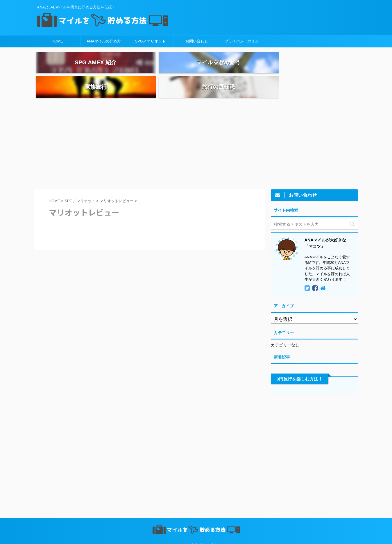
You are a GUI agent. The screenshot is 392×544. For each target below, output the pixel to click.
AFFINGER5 (252, 536)
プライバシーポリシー (244, 41)
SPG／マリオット (150, 41)
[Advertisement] (196, 126)
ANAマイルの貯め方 (104, 41)
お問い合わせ (197, 41)
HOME (57, 41)
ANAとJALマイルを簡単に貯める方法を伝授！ (196, 528)
